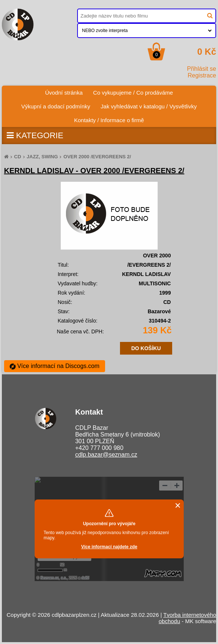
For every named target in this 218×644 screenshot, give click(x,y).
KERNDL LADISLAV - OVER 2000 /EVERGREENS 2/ (94, 171)
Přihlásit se (202, 69)
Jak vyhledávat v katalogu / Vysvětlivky (149, 106)
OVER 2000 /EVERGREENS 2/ (97, 157)
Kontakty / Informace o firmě (109, 120)
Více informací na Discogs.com (55, 366)
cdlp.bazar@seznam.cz (106, 455)
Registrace (202, 75)
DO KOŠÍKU (146, 348)
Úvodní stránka (67, 91)
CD (18, 157)
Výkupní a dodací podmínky (56, 106)
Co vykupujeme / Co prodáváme (133, 93)
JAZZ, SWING (42, 157)
